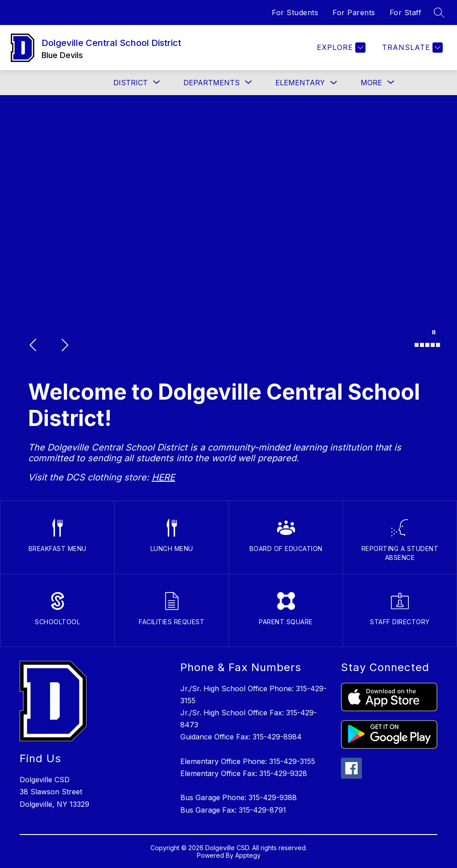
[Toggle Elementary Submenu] (334, 83)
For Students (295, 13)
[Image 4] (433, 345)
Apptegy (248, 855)
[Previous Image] (34, 346)
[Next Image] (64, 346)
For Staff (406, 13)
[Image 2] (422, 345)
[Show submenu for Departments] (212, 83)
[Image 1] (417, 345)
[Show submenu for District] (131, 83)
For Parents (354, 13)
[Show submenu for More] (371, 83)
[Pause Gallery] (434, 333)
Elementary (300, 83)
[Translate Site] (411, 48)
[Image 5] (438, 345)
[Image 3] (427, 345)
